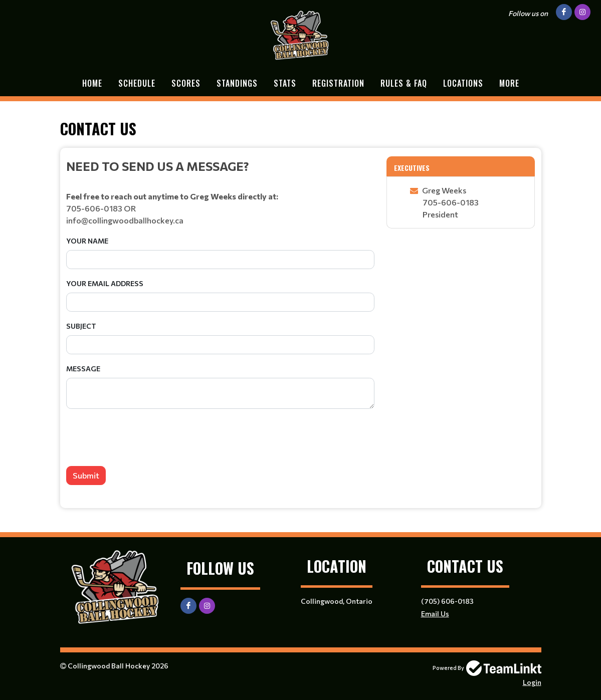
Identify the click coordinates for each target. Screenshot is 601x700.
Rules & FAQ (404, 83)
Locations (463, 83)
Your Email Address (105, 283)
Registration (338, 83)
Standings (237, 83)
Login (532, 682)
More (509, 83)
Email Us (435, 614)
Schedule (137, 83)
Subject (81, 326)
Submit (86, 475)
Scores (186, 83)
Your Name (87, 241)
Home (92, 83)
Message (83, 369)
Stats (285, 83)
